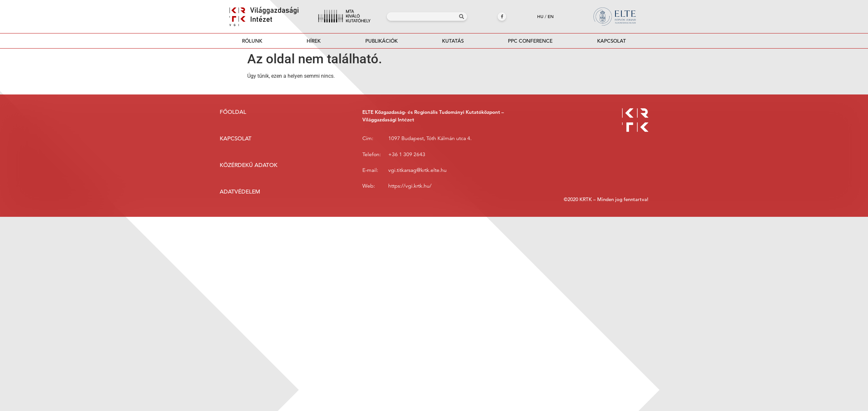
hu (540, 17)
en (551, 17)
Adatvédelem (240, 192)
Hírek (314, 41)
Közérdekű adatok (249, 165)
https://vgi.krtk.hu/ (410, 186)
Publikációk (381, 43)
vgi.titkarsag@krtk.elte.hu (417, 170)
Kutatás (453, 41)
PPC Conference (530, 41)
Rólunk (252, 41)
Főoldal (233, 112)
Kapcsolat (612, 41)
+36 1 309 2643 (407, 154)
